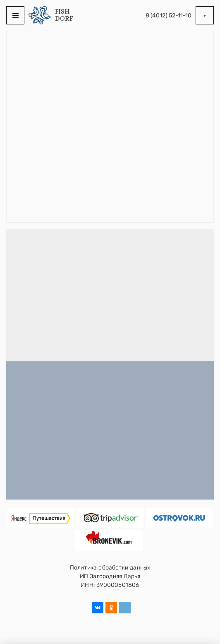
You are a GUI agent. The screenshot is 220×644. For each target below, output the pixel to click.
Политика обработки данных (110, 568)
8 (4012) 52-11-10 (169, 16)
